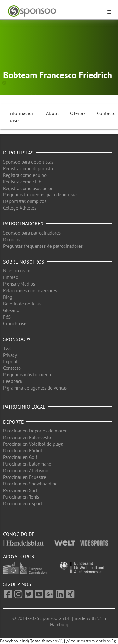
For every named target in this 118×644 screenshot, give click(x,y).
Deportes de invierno (70, 97)
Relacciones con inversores (30, 290)
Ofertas (78, 113)
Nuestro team (17, 271)
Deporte (14, 422)
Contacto (12, 368)
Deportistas (18, 153)
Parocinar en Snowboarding (30, 484)
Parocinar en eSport (23, 504)
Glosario (11, 310)
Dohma (16, 97)
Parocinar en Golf (20, 457)
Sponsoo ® (17, 339)
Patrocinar (13, 239)
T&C (8, 348)
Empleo (11, 277)
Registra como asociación (28, 188)
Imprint (10, 361)
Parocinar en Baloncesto (27, 437)
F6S (7, 317)
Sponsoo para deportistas (28, 162)
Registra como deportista (28, 168)
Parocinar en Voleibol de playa (33, 444)
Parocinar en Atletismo (26, 470)
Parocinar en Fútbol (22, 451)
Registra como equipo (25, 175)
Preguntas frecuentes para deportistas (41, 195)
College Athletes (20, 208)
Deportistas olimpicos (25, 201)
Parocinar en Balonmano (27, 464)
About (52, 113)
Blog (8, 297)
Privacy (10, 355)
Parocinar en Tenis (21, 497)
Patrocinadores (23, 223)
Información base (22, 117)
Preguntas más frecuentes (29, 375)
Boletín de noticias (22, 304)
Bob (42, 97)
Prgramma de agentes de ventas (35, 388)
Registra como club (22, 182)
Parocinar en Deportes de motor (35, 431)
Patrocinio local (24, 407)
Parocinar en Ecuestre (25, 477)
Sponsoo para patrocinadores (32, 233)
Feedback (13, 381)
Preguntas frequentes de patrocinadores (43, 246)
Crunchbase (15, 324)
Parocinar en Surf (20, 490)
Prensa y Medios (19, 284)
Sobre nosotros (24, 262)
